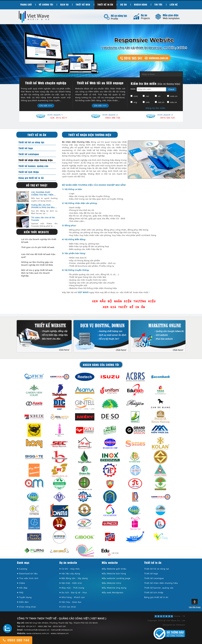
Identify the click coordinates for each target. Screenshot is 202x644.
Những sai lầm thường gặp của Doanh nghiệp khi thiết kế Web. (37, 263)
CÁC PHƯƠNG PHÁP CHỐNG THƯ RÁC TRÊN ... (43, 194)
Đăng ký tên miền (155, 108)
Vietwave (181, 625)
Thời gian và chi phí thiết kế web (38, 247)
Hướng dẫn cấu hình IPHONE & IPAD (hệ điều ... (44, 206)
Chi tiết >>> (46, 106)
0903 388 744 (16, 640)
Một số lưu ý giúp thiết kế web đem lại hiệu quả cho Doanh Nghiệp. (37, 273)
